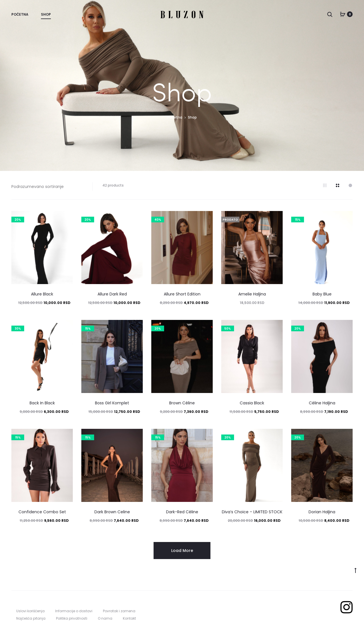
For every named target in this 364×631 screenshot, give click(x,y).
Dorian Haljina (322, 512)
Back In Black (42, 403)
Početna (20, 14)
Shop (46, 14)
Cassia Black (252, 403)
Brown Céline (182, 403)
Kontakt (129, 618)
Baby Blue (322, 294)
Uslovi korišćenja (30, 611)
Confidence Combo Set (42, 512)
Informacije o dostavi (74, 611)
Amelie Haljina (252, 294)
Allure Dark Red (112, 294)
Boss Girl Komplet (112, 403)
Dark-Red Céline (182, 512)
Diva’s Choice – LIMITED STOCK (252, 512)
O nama (105, 618)
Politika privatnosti (72, 618)
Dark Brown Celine (112, 512)
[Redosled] (48, 187)
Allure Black (42, 294)
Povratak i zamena (119, 611)
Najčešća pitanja (31, 618)
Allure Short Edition (182, 294)
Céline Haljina (322, 403)
